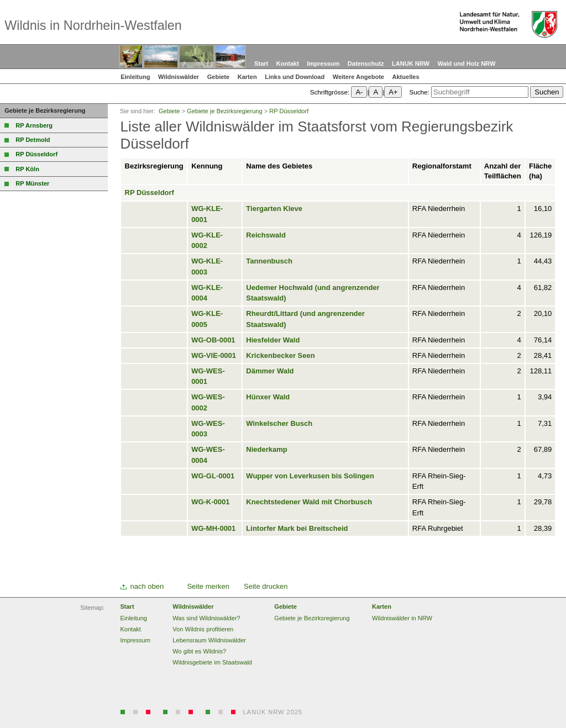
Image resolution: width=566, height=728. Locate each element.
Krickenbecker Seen (280, 355)
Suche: (419, 92)
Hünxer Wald (268, 397)
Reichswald (266, 235)
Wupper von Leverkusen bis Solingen (310, 476)
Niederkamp (266, 449)
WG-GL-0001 (213, 476)
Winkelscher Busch (279, 423)
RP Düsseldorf (150, 192)
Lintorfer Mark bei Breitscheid (297, 528)
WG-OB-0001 (213, 340)
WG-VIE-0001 (214, 355)
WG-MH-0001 (213, 528)
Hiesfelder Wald (273, 340)
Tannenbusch (269, 261)
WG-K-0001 (210, 502)
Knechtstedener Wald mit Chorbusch (309, 502)
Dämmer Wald (270, 371)
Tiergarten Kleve (274, 209)
